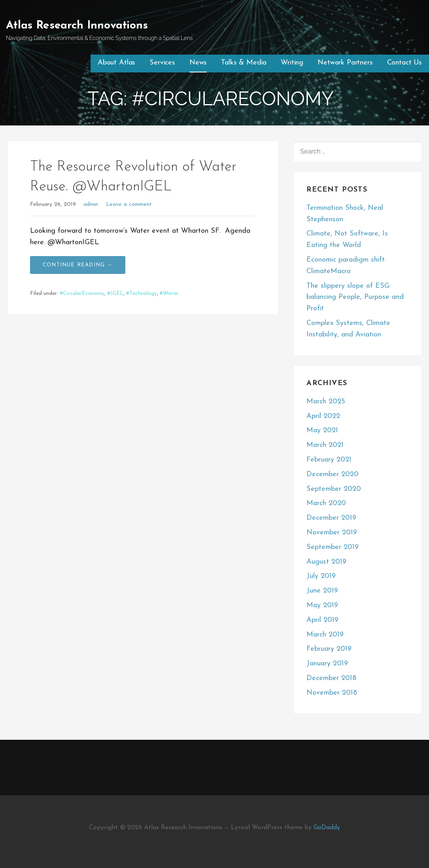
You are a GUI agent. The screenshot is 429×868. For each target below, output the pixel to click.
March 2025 (326, 402)
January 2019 (327, 664)
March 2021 (325, 445)
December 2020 (333, 474)
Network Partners (345, 63)
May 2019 (322, 605)
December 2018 (331, 678)
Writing (292, 63)
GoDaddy (327, 828)
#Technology (142, 293)
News (198, 63)
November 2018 (332, 693)
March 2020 (326, 503)
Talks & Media (244, 63)
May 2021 (322, 430)
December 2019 (331, 518)
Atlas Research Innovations (77, 26)
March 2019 (325, 635)
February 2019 (329, 649)
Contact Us (404, 63)
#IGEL (115, 293)
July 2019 (321, 576)
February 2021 (329, 460)
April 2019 (322, 620)
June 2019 (322, 591)
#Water (169, 293)
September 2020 (334, 489)
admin (91, 204)
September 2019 (333, 547)
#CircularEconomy (82, 293)
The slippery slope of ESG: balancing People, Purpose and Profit (355, 297)
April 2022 (323, 416)
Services (162, 63)
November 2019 (332, 533)
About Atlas (116, 63)
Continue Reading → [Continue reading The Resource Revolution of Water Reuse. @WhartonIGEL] (78, 265)
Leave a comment (129, 204)
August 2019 (326, 562)
